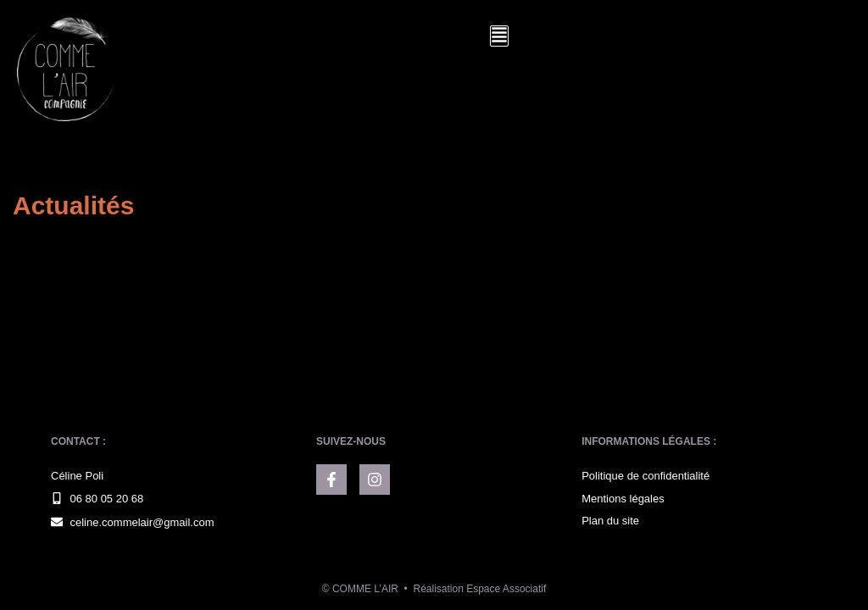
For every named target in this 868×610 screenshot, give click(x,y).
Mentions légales (623, 499)
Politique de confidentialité (645, 476)
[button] (499, 36)
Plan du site (610, 521)
